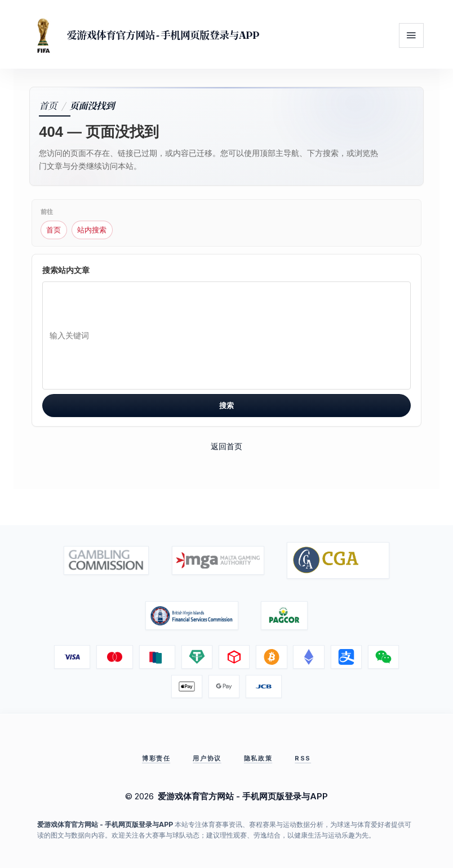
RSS (303, 758)
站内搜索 (92, 230)
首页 (48, 105)
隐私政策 (258, 758)
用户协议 (207, 758)
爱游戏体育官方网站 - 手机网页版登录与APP (163, 35)
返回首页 (226, 446)
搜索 (226, 405)
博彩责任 (156, 758)
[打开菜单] (411, 35)
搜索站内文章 (66, 270)
